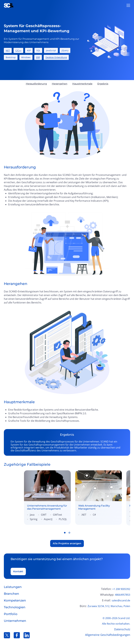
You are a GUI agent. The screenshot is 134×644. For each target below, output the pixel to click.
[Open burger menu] (128, 5)
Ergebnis (104, 84)
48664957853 (123, 594)
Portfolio (11, 613)
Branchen (11, 593)
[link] (35, 497)
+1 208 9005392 (121, 588)
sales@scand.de (121, 600)
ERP (38, 57)
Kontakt (18, 570)
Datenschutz (122, 628)
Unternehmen (15, 620)
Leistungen (13, 586)
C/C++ (18, 50)
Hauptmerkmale (83, 84)
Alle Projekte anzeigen (67, 542)
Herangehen (59, 84)
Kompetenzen (15, 600)
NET (8, 50)
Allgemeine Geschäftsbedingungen (108, 634)
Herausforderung (36, 84)
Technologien (15, 606)
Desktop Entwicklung (56, 57)
